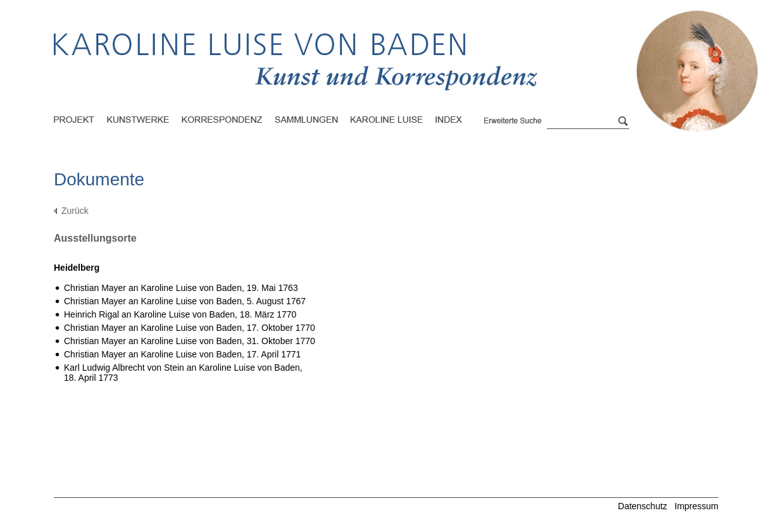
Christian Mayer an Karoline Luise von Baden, (181, 288)
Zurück (75, 211)
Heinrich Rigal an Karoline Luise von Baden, (180, 314)
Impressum (697, 506)
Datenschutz (642, 506)
